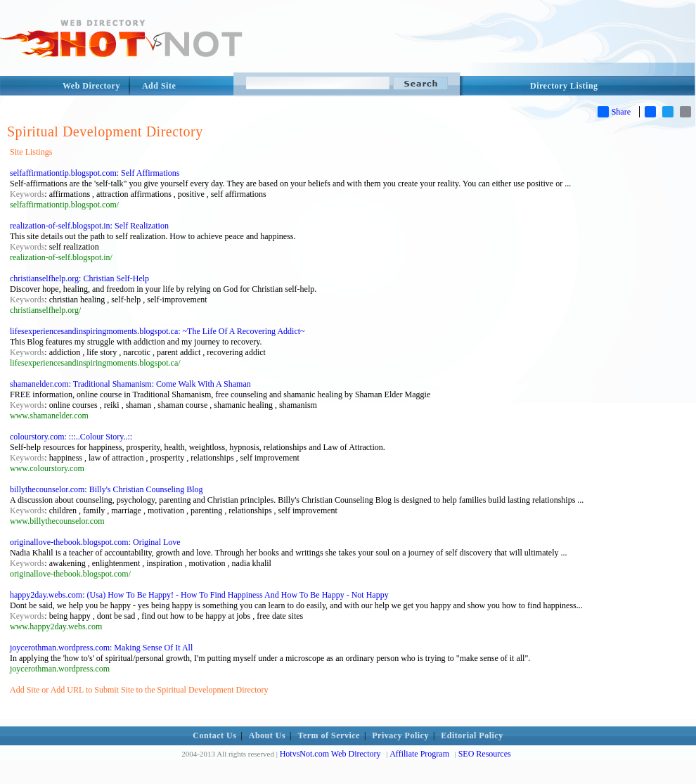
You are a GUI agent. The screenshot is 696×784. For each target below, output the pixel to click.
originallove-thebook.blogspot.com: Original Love (95, 542)
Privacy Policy (400, 735)
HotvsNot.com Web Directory (330, 754)
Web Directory (91, 86)
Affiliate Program (419, 754)
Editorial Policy (472, 735)
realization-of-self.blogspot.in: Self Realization (89, 226)
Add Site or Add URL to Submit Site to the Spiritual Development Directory (139, 690)
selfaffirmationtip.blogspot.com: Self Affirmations (95, 173)
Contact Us (214, 735)
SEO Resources (485, 754)
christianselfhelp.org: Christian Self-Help (79, 278)
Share (614, 112)
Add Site (159, 86)
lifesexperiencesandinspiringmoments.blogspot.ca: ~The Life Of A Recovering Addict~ (157, 331)
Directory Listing (564, 86)
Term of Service (329, 735)
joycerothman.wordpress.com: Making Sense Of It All (101, 648)
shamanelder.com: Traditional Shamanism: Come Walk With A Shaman (130, 384)
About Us (267, 735)
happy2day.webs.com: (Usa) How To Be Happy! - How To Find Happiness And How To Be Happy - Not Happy (199, 595)
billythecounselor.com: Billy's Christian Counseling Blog (107, 489)
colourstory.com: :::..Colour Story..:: (71, 437)
